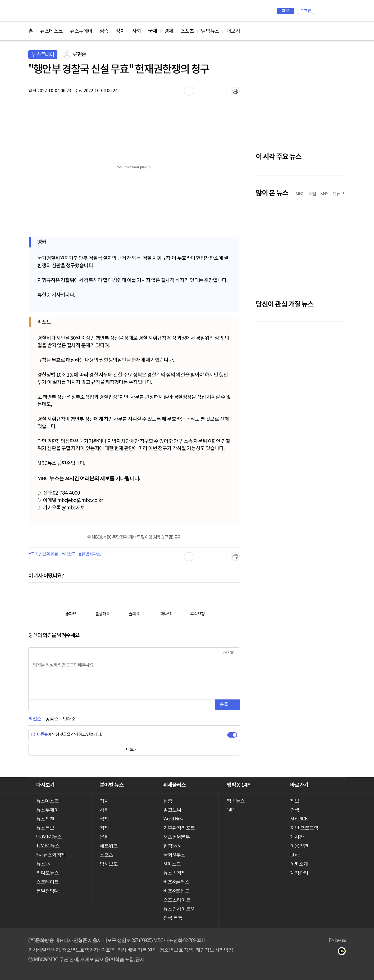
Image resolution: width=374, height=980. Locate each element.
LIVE (295, 855)
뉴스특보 (45, 828)
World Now (173, 819)
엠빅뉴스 (210, 31)
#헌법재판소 (90, 555)
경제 (169, 31)
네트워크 (109, 846)
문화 (104, 837)
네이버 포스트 (333, 952)
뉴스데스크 (51, 31)
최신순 (35, 719)
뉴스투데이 (81, 31)
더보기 (233, 31)
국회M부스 (174, 855)
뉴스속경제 (175, 873)
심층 (104, 31)
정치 (120, 31)
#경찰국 (68, 555)
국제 (153, 31)
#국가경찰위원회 (43, 555)
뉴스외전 (45, 819)
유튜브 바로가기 (316, 31)
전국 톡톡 (173, 918)
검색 (321, 11)
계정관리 (299, 873)
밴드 (322, 952)
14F (230, 810)
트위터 (312, 952)
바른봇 (39, 735)
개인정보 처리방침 (214, 950)
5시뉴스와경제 (51, 855)
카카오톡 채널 (343, 952)
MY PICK (329, 11)
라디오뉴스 (48, 873)
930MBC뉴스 (49, 837)
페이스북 (301, 952)
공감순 (52, 719)
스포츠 (187, 31)
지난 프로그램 (304, 828)
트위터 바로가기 (341, 31)
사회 (136, 31)
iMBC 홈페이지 (340, 11)
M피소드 (172, 864)
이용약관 (299, 846)
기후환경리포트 (179, 828)
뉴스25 (43, 864)
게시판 (297, 837)
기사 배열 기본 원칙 (137, 950)
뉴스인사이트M (179, 909)
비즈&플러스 (176, 882)
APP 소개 (299, 864)
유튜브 (291, 952)
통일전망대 (48, 891)
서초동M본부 (177, 837)
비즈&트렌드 (176, 891)
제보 (286, 11)
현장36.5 (171, 846)
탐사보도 (109, 864)
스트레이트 (48, 882)
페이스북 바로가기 (329, 31)
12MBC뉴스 (48, 846)
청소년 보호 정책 (176, 950)
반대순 (69, 719)
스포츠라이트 (177, 900)
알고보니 (172, 810)
